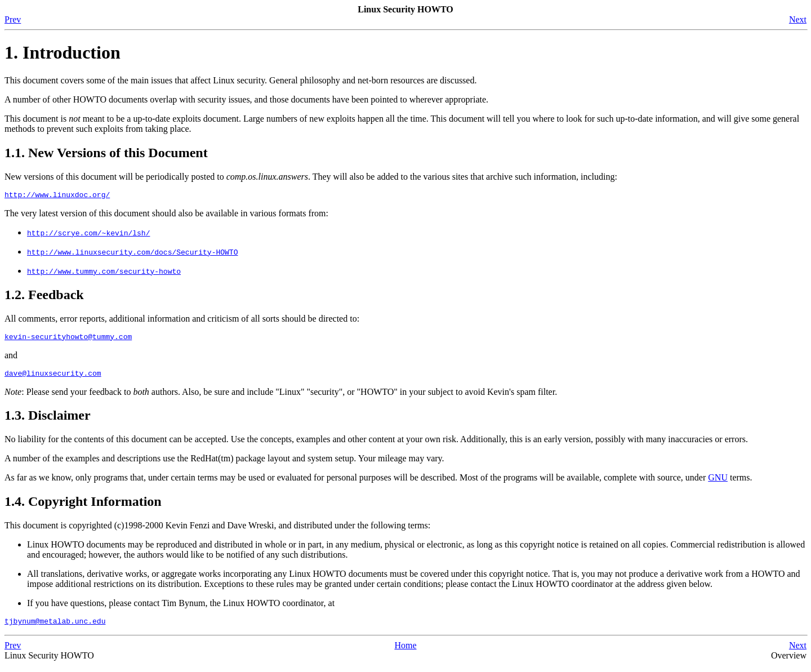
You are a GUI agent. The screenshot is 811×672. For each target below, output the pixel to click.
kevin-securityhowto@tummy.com (68, 340)
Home (405, 652)
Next (798, 19)
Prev (13, 19)
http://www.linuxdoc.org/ (57, 196)
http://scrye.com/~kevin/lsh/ (88, 234)
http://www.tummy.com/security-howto (104, 273)
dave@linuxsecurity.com (53, 378)
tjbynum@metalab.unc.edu (55, 628)
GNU (718, 482)
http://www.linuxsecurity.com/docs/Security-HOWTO (132, 253)
